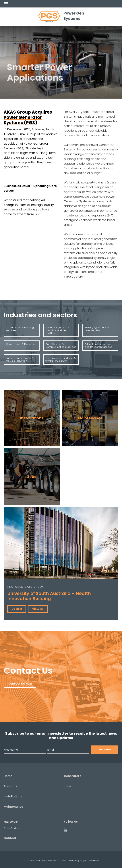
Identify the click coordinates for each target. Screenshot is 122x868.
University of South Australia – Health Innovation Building (49, 596)
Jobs (68, 786)
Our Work (11, 822)
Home (8, 776)
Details (17, 609)
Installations (13, 796)
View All (38, 609)
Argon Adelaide (89, 860)
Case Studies (11, 828)
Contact (10, 838)
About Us (10, 786)
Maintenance (13, 807)
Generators (72, 776)
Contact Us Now (20, 684)
